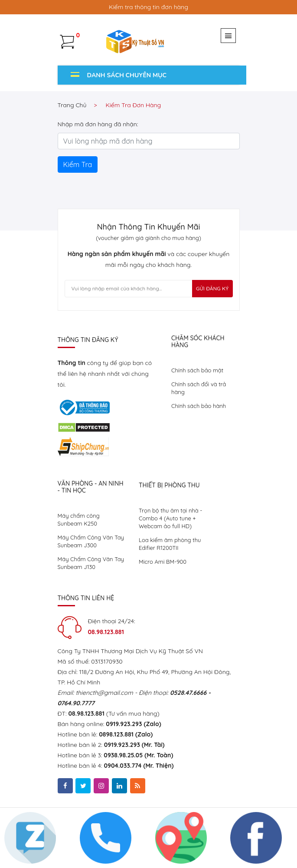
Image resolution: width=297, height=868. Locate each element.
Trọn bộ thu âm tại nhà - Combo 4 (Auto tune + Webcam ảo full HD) (170, 518)
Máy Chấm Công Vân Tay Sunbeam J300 (91, 541)
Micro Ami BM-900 (163, 562)
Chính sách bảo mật (197, 370)
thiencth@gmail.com (104, 693)
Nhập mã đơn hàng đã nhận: (98, 124)
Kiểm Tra (78, 164)
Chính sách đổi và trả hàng (199, 388)
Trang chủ (72, 105)
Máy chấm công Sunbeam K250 (79, 519)
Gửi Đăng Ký (212, 288)
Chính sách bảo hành (199, 406)
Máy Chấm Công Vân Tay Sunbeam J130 (91, 563)
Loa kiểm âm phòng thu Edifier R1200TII (170, 544)
